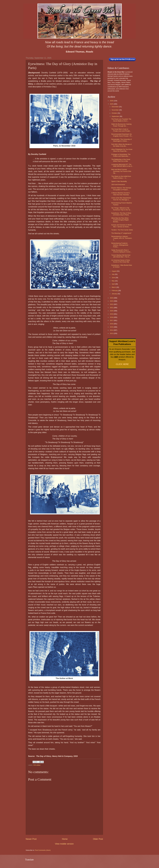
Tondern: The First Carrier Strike (122, 230)
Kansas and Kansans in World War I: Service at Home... (121, 226)
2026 (112, 101)
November (115, 110)
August (114, 271)
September (116, 116)
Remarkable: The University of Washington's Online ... (122, 140)
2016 (112, 324)
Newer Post (31, 839)
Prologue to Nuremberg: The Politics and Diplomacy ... (121, 155)
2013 (112, 333)
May (113, 281)
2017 (112, 320)
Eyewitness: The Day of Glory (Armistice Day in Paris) (121, 214)
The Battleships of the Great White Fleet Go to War (121, 160)
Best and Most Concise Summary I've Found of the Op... (121, 171)
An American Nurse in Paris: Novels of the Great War (121, 261)
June (114, 278)
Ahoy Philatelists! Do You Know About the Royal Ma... (122, 150)
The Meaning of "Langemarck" (122, 233)
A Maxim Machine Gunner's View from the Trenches (121, 194)
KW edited (37, 765)
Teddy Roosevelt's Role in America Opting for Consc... (122, 251)
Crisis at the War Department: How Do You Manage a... (121, 199)
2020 (112, 311)
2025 (112, 104)
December (115, 107)
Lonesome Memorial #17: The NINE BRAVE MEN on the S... (122, 165)
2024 (112, 298)
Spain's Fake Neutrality (119, 181)
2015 (112, 327)
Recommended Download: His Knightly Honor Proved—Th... (122, 135)
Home (65, 839)
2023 (112, 301)
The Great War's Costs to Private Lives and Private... (121, 130)
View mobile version (64, 844)
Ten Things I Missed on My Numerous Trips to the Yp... (121, 209)
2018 (112, 317)
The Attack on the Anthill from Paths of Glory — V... (121, 177)
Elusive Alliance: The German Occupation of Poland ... (121, 189)
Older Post (98, 839)
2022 (112, 304)
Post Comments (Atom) (43, 850)
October (115, 113)
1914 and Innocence (118, 185)
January (115, 294)
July (113, 274)
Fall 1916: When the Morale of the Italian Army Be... (121, 145)
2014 (112, 330)
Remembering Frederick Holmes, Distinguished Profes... (120, 245)
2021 (112, 308)
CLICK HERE (122, 364)
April (113, 284)
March (114, 287)
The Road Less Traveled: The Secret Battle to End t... (121, 120)
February (115, 291)
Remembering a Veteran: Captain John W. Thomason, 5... (122, 238)
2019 (112, 314)
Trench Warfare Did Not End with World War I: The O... (121, 256)
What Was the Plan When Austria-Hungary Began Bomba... (120, 220)
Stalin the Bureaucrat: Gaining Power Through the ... (121, 125)
